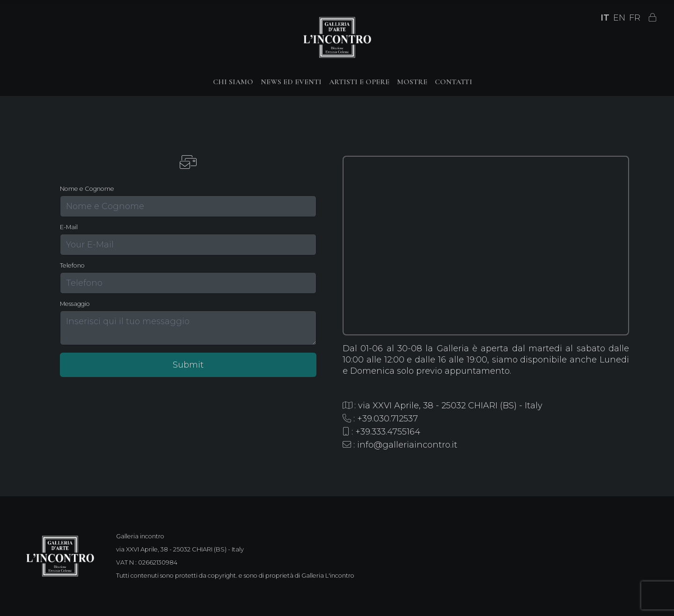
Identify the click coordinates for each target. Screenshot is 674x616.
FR (635, 18)
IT (605, 18)
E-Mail (69, 227)
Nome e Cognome (87, 189)
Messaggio (75, 304)
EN (619, 18)
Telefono (72, 265)
